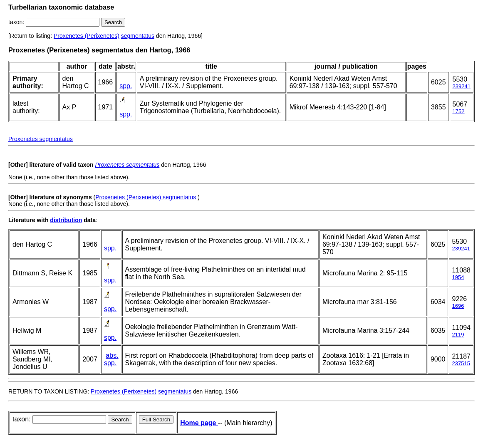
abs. (112, 355)
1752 (459, 111)
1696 (458, 306)
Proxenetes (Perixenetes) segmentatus (146, 197)
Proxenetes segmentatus (41, 139)
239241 (462, 86)
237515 (461, 363)
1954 (458, 277)
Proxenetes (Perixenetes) (87, 36)
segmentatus (138, 36)
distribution (66, 220)
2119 (458, 335)
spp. (126, 86)
